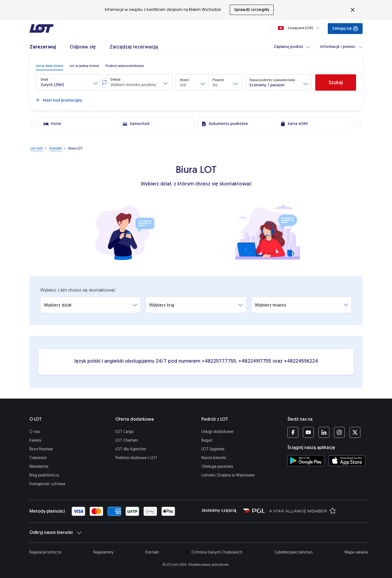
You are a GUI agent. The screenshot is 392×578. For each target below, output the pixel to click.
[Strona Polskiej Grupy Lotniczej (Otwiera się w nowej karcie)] (254, 510)
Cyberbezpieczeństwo (293, 552)
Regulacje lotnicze (45, 552)
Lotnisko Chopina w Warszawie (228, 475)
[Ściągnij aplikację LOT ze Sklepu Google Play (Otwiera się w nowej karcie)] (306, 461)
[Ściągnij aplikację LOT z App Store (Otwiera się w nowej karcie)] (347, 461)
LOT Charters (127, 440)
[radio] (50, 66)
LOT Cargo (125, 432)
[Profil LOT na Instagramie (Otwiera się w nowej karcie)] (339, 432)
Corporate (38, 458)
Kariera (35, 440)
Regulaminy (103, 552)
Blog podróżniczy (44, 475)
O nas (35, 432)
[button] (69, 82)
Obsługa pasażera (217, 467)
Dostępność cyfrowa (47, 484)
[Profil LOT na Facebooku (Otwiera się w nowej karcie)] (293, 432)
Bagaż (207, 440)
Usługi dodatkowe (217, 432)
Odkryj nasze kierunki (55, 533)
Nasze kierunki (214, 458)
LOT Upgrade (213, 449)
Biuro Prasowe (41, 449)
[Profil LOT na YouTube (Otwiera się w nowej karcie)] (308, 432)
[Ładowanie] (300, 28)
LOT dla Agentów (131, 449)
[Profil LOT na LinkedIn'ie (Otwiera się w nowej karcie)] (324, 432)
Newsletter (39, 467)
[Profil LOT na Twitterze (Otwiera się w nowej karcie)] (355, 432)
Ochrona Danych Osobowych (217, 552)
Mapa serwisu (356, 552)
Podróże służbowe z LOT (136, 458)
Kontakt (152, 552)
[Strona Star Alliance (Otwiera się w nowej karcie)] (303, 510)
